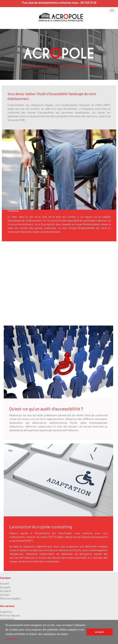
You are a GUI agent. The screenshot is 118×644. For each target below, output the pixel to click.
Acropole (5, 587)
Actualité (6, 591)
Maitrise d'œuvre (10, 615)
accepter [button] (100, 632)
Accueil (4, 583)
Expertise (6, 612)
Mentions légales (10, 598)
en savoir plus (12, 639)
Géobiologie (7, 619)
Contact (5, 595)
